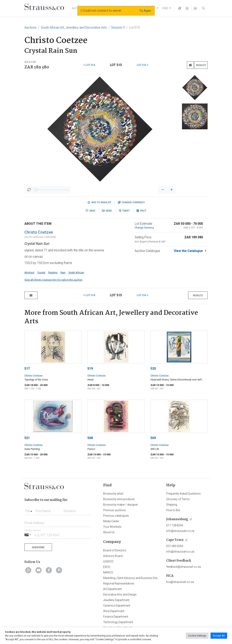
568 (90, 438)
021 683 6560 (175, 546)
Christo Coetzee (39, 232)
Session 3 (118, 27)
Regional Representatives (119, 583)
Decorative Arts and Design (120, 595)
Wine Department (114, 611)
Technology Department (118, 622)
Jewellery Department (116, 600)
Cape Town (175, 540)
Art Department (112, 589)
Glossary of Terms (178, 499)
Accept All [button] (219, 636)
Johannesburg (177, 519)
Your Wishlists (112, 527)
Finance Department (116, 617)
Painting (53, 273)
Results (201, 65)
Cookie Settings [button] (197, 636)
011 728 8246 (175, 525)
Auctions (30, 27)
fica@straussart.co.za (180, 582)
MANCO (108, 572)
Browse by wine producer (119, 499)
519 (90, 369)
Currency (131, 202)
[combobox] (29, 510)
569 (153, 438)
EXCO (107, 567)
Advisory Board (113, 556)
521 (27, 438)
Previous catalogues (116, 516)
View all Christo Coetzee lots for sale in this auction (53, 280)
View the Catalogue (188, 251)
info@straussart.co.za (180, 531)
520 (153, 369)
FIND (165, 8)
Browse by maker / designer (121, 505)
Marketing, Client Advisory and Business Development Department (144, 578)
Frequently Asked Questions (183, 494)
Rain (63, 273)
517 (27, 369)
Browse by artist (113, 494)
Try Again (145, 11)
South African (76, 273)
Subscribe (38, 547)
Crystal (41, 273)
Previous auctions (115, 510)
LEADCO (108, 561)
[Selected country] (28, 535)
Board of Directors (115, 550)
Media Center (111, 521)
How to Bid (173, 510)
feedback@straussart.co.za (183, 567)
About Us (109, 532)
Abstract (29, 273)
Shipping (172, 505)
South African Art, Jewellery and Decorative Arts (74, 27)
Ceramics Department (117, 606)
